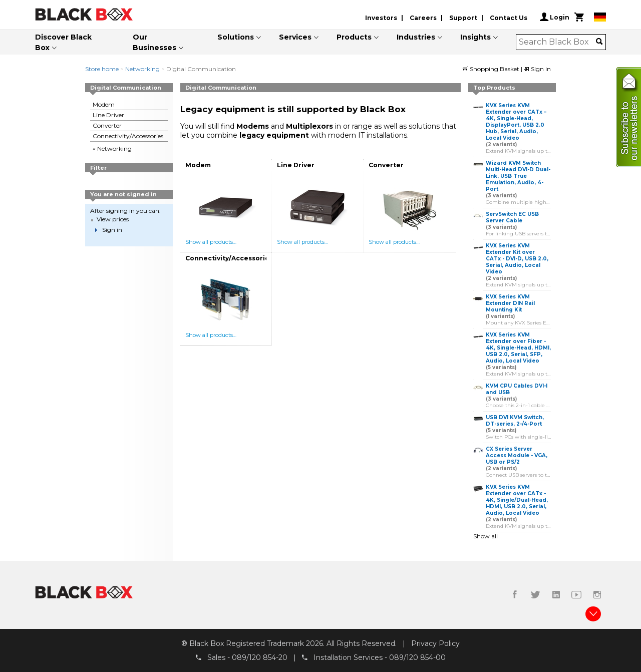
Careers (423, 18)
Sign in (537, 69)
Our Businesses (154, 42)
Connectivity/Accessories (128, 136)
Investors (381, 18)
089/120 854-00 (417, 657)
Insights (475, 37)
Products (354, 37)
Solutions (236, 37)
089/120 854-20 (260, 657)
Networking (142, 69)
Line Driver (108, 115)
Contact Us (509, 18)
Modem (104, 104)
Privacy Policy (435, 643)
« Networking (112, 148)
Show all (486, 536)
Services (295, 37)
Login (555, 17)
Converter (107, 125)
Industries (416, 37)
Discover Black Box (63, 42)
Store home (102, 69)
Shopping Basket (492, 69)
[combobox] (558, 42)
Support (463, 18)
